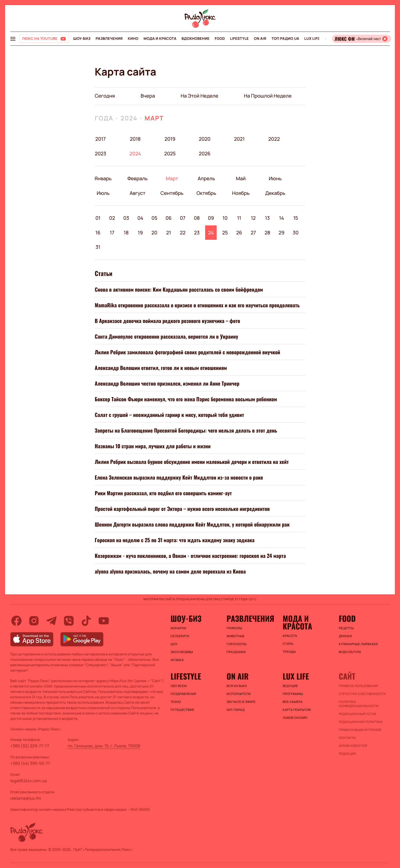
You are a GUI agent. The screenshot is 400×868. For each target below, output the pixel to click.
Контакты (347, 738)
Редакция (347, 754)
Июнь (275, 178)
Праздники (236, 652)
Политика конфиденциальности (359, 704)
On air (260, 39)
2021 (239, 139)
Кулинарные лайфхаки (358, 644)
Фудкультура (350, 652)
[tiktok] (86, 621)
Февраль (137, 178)
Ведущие (290, 686)
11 (239, 218)
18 (126, 233)
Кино (133, 39)
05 (154, 218)
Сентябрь (172, 193)
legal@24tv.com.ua (28, 781)
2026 (205, 154)
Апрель (206, 178)
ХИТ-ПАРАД (236, 710)
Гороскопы (237, 644)
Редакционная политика (361, 722)
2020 (205, 139)
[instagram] (34, 621)
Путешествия (182, 710)
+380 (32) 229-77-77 (30, 746)
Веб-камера (293, 702)
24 (211, 233)
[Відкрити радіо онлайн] (361, 39)
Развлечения (109, 39)
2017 (100, 139)
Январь (103, 178)
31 (98, 247)
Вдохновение (196, 39)
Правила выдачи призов (360, 730)
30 (296, 233)
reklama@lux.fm (26, 798)
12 (253, 218)
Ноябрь (241, 193)
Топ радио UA (285, 39)
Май (241, 178)
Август (137, 193)
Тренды (289, 652)
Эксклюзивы (182, 652)
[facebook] (16, 621)
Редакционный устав (358, 714)
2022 (274, 139)
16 (98, 233)
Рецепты (346, 628)
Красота (290, 636)
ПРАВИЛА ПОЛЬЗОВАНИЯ (359, 686)
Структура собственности (362, 694)
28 (267, 233)
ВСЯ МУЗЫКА (237, 686)
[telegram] (51, 621)
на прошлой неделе (268, 96)
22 (183, 233)
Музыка (177, 660)
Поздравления (183, 694)
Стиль (288, 644)
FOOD (220, 39)
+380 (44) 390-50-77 (30, 763)
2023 (101, 154)
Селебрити (180, 636)
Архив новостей (353, 746)
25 (225, 233)
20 (154, 233)
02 (112, 218)
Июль (103, 193)
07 (183, 218)
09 (211, 218)
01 (98, 218)
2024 (129, 118)
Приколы (234, 628)
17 (112, 233)
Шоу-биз (82, 39)
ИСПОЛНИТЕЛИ (239, 694)
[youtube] (104, 621)
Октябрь (206, 193)
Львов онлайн (295, 718)
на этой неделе (199, 96)
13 (267, 218)
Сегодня (105, 96)
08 (197, 218)
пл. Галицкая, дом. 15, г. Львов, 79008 (104, 746)
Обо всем (179, 686)
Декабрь (275, 193)
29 (282, 233)
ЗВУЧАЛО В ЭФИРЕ (241, 702)
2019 (170, 139)
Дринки (345, 636)
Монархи (178, 628)
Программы (293, 694)
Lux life (312, 39)
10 (225, 218)
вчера (148, 96)
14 (282, 218)
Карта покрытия (297, 710)
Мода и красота (160, 39)
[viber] (69, 621)
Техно (176, 702)
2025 (170, 154)
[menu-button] (13, 39)
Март (154, 118)
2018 (135, 139)
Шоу (174, 644)
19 (140, 233)
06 (169, 218)
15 (296, 218)
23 (197, 233)
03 (126, 218)
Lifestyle (239, 39)
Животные (236, 636)
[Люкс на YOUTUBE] (44, 39)
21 (169, 233)
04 (140, 218)
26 (239, 233)
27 (253, 233)
